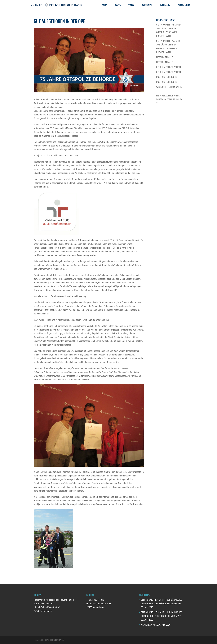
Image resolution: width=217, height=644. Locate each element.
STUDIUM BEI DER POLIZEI (168, 67)
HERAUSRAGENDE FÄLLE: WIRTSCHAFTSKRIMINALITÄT (169, 99)
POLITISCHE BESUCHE (167, 77)
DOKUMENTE (147, 5)
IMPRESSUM (165, 5)
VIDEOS (131, 5)
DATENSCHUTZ (184, 5)
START (105, 5)
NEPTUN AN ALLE (165, 57)
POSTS (118, 5)
